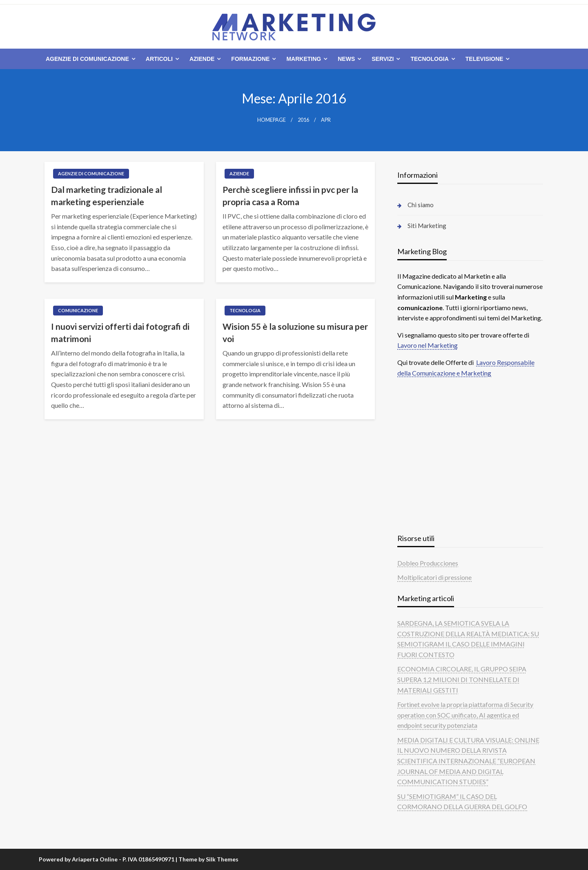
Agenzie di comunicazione (87, 59)
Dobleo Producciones (428, 563)
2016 (303, 120)
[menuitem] (89, 59)
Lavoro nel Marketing (428, 345)
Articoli (159, 59)
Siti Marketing (427, 226)
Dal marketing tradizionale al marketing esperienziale (107, 195)
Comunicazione (78, 310)
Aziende (202, 59)
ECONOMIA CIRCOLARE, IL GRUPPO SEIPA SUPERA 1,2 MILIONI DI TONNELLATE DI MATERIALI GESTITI (462, 679)
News (346, 59)
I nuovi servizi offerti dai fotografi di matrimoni (120, 332)
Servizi (383, 59)
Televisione (484, 59)
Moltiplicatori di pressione (434, 577)
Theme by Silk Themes (208, 859)
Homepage (272, 120)
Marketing (304, 59)
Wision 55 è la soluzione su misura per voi (295, 332)
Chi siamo (421, 205)
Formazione (250, 59)
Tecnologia (429, 59)
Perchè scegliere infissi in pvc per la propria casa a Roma (290, 195)
